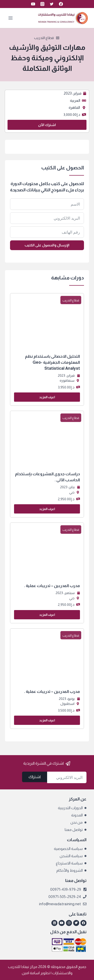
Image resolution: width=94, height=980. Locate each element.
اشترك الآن (47, 125)
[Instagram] (42, 4)
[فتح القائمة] (11, 18)
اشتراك (35, 777)
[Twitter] (52, 4)
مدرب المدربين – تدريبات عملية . (52, 586)
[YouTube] (33, 4)
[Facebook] (61, 4)
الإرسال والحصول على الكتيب (47, 245)
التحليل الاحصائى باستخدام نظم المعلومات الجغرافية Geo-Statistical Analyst (53, 362)
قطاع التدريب (44, 38)
